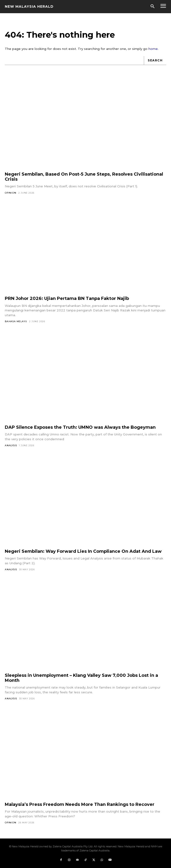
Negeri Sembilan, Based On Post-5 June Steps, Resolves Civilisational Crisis (84, 177)
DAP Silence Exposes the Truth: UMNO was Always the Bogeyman (80, 427)
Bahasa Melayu (16, 321)
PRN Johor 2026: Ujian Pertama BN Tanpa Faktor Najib (67, 298)
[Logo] (29, 6)
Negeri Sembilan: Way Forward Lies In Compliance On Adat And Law (83, 551)
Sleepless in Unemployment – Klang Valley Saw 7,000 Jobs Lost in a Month (81, 678)
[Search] (155, 61)
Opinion (11, 193)
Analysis (11, 445)
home (153, 49)
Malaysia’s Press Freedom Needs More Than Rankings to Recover (80, 804)
